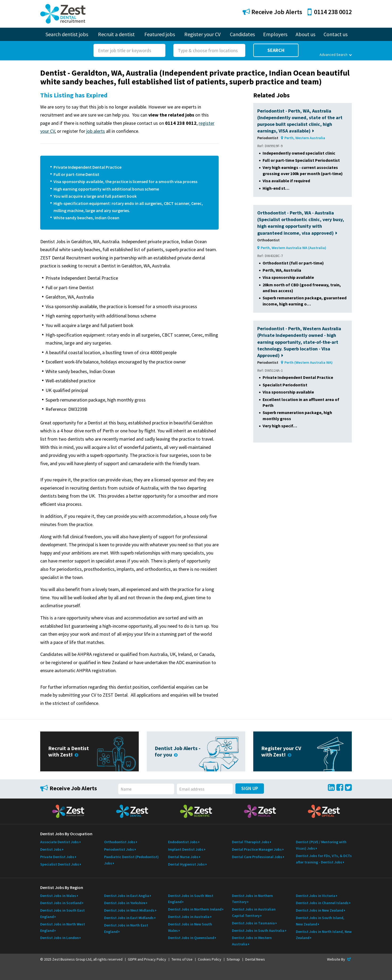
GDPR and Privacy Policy (147, 959)
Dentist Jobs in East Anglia (127, 896)
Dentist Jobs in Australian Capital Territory (254, 912)
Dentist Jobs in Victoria (316, 896)
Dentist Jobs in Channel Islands (322, 903)
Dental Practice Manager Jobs (257, 849)
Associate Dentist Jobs (60, 842)
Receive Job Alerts (272, 12)
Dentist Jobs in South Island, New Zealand (320, 921)
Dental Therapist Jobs (251, 842)
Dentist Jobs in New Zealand (320, 910)
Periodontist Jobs (119, 849)
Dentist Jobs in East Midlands (129, 918)
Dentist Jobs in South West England (191, 899)
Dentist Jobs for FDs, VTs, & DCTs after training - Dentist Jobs (324, 859)
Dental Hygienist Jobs (186, 864)
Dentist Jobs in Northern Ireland (195, 909)
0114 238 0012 (330, 12)
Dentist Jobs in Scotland (61, 903)
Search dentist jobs (67, 34)
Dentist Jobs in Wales (58, 896)
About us (305, 34)
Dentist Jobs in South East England (62, 913)
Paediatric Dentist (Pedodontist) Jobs (131, 860)
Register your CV (202, 34)
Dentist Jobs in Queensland (191, 938)
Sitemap (233, 959)
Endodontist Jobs (183, 842)
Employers (275, 34)
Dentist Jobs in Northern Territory (252, 899)
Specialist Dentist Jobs (60, 864)
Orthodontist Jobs (120, 842)
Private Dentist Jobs (57, 857)
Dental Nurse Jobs (183, 857)
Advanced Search (336, 55)
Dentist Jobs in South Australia (258, 931)
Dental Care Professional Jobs (257, 857)
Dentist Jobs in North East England (126, 928)
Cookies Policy (210, 959)
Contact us (336, 34)
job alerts (96, 131)
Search (276, 50)
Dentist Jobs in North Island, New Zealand (324, 935)
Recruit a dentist (116, 34)
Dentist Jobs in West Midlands (129, 910)
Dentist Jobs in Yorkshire (125, 903)
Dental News (255, 959)
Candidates (242, 34)
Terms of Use (182, 959)
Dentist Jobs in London (60, 938)
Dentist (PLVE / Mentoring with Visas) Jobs (321, 845)
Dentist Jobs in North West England (63, 927)
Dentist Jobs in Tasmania (253, 923)
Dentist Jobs (51, 849)
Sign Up (250, 788)
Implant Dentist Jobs (186, 849)
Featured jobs (160, 34)
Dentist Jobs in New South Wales (190, 927)
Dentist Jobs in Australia (189, 917)
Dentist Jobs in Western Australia (252, 941)
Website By (339, 959)
